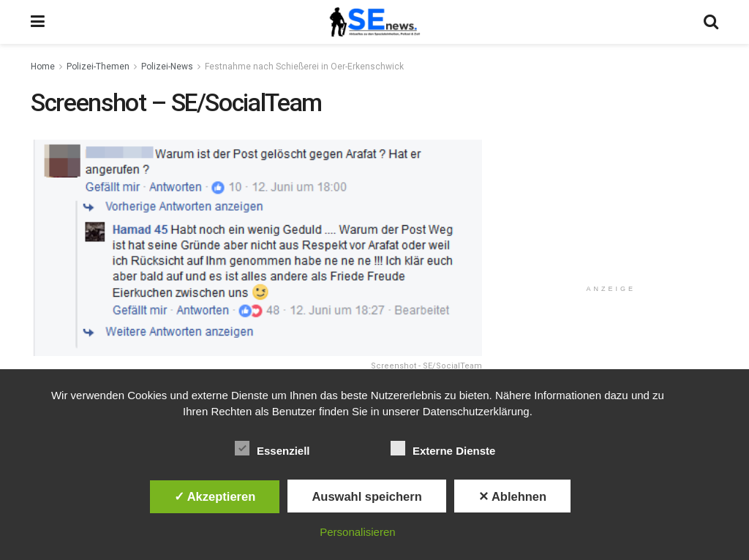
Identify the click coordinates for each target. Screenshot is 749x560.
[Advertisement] (614, 181)
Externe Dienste (443, 448)
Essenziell (272, 448)
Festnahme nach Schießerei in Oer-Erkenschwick (304, 67)
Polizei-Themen (98, 67)
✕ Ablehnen (512, 496)
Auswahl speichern (366, 496)
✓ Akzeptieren (215, 496)
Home (43, 67)
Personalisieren (357, 532)
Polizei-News (167, 67)
